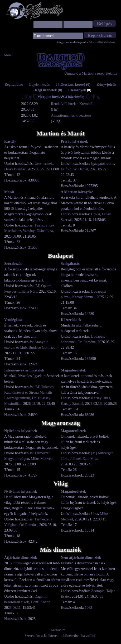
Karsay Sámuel (83, 297)
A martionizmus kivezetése (71, 115)
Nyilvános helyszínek (21, 431)
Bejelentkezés (40, 85)
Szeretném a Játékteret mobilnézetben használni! (60, 636)
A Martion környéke (77, 192)
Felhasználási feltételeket (102, 42)
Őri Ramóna (87, 342)
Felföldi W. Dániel (75, 169)
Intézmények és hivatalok (24, 370)
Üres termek (44, 164)
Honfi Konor (40, 602)
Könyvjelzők (106, 85)
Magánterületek (74, 370)
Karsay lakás (101, 398)
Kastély (10, 141)
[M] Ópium (43, 286)
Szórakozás (13, 264)
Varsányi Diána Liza (38, 231)
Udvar (96, 214)
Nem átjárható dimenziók (81, 558)
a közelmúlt (75, 97)
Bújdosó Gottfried (42, 348)
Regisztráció (14, 85)
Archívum (58, 630)
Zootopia (98, 591)
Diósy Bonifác (15, 169)
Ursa (95, 514)
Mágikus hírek (49, 97)
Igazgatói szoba (103, 164)
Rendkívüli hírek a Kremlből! (73, 104)
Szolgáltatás (70, 264)
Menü (8, 55)
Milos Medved (42, 459)
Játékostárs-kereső (73, 85)
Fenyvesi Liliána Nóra (21, 291)
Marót (9, 192)
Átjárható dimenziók (21, 558)
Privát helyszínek (74, 141)
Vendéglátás (14, 320)
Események (80, 90)
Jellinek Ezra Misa (84, 459)
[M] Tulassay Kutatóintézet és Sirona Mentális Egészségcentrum (29, 393)
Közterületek (71, 320)
